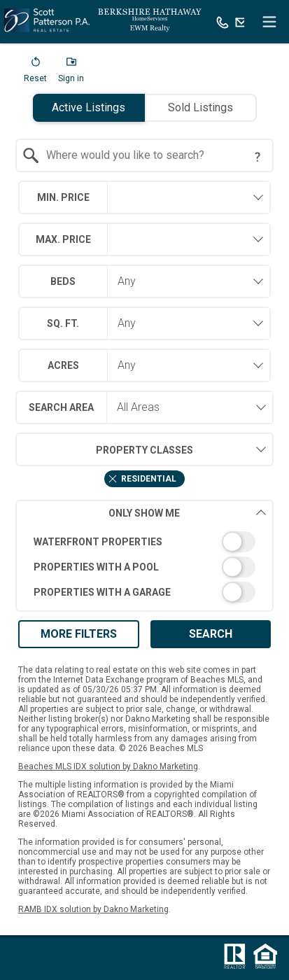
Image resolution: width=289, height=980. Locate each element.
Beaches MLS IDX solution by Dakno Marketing (108, 766)
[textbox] (153, 155)
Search (211, 634)
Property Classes (104, 449)
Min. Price (63, 197)
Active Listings (89, 107)
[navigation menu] (269, 22)
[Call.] (223, 22)
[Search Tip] (258, 157)
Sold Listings (200, 107)
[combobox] (144, 155)
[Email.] (241, 22)
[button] (35, 73)
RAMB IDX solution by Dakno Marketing (93, 909)
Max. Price (63, 239)
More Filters (79, 634)
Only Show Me (188, 513)
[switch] (144, 542)
